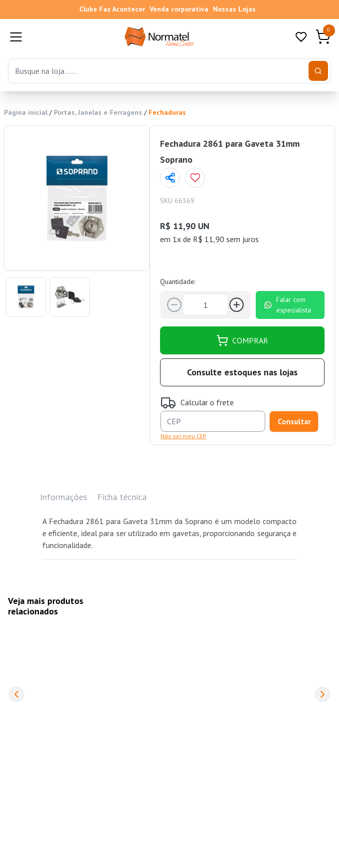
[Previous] (16, 694)
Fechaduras (167, 112)
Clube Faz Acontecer (112, 9)
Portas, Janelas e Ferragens (98, 112)
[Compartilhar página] (170, 178)
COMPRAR (242, 340)
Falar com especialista (287, 305)
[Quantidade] (205, 305)
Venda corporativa (179, 9)
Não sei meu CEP (183, 436)
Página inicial (26, 112)
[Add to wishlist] (195, 178)
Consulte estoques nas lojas (242, 372)
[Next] (323, 694)
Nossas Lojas (234, 9)
